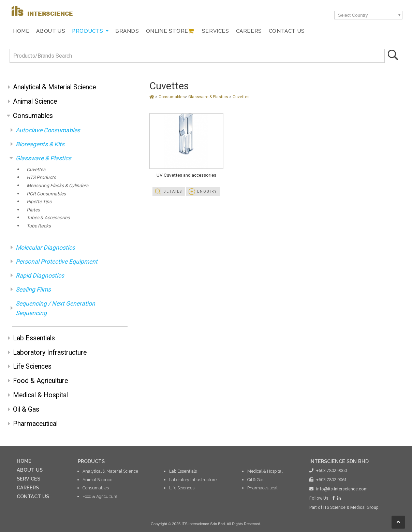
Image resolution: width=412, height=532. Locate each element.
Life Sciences (32, 366)
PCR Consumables (46, 194)
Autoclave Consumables (48, 130)
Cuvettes (36, 169)
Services (216, 31)
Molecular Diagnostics (45, 248)
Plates (33, 210)
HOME (24, 461)
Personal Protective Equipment (57, 262)
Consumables (33, 116)
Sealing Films (33, 290)
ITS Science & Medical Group (351, 507)
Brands (127, 31)
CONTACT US (33, 496)
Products (88, 31)
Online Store (167, 31)
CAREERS (28, 487)
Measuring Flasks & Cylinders (57, 186)
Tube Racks (39, 226)
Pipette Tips (39, 202)
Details (173, 191)
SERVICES (28, 479)
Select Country (353, 15)
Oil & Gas (26, 409)
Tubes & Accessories (48, 218)
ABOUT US (30, 470)
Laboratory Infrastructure (50, 352)
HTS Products (41, 177)
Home (21, 31)
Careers (249, 31)
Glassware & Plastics (43, 158)
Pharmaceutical (35, 424)
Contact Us (287, 31)
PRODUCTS (91, 461)
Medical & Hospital (40, 395)
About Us (51, 31)
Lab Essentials (34, 338)
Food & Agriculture (40, 381)
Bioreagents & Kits (40, 144)
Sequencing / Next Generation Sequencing (55, 308)
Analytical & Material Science (54, 87)
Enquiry (207, 191)
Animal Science (35, 101)
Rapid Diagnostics (40, 276)
